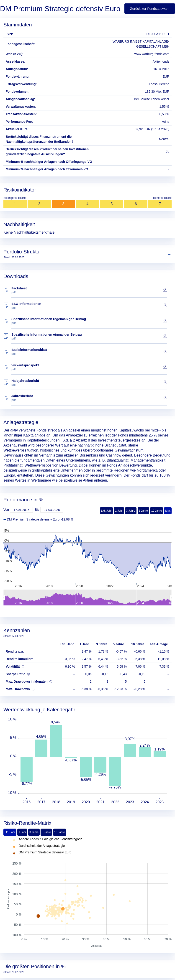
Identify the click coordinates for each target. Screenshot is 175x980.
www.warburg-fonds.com (152, 54)
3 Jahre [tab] (34, 832)
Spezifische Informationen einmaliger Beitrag (89, 336)
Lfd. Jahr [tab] (10, 832)
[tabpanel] (87, 893)
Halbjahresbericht (89, 383)
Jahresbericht (89, 398)
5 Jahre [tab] (46, 832)
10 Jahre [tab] (60, 832)
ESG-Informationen (89, 306)
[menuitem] (87, 597)
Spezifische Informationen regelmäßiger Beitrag (89, 321)
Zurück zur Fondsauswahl (150, 9)
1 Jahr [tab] (22, 832)
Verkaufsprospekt (89, 367)
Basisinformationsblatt (89, 352)
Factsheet (89, 290)
